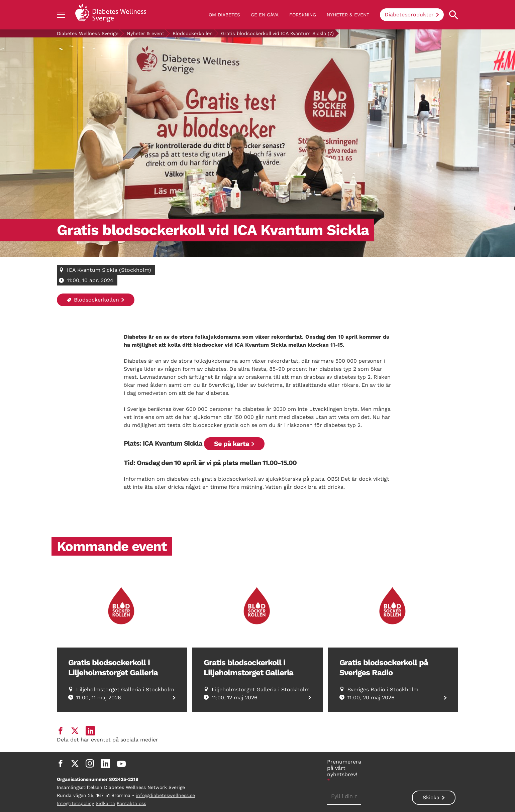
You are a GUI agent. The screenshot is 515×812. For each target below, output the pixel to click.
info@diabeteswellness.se (165, 795)
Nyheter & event (348, 15)
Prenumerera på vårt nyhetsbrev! (344, 771)
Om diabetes (224, 15)
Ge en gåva (265, 15)
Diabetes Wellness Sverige (88, 33)
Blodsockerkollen (193, 33)
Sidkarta (105, 803)
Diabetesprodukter (409, 15)
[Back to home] (111, 15)
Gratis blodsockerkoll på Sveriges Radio (384, 668)
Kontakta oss (131, 803)
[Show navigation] (61, 15)
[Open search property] (454, 15)
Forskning (303, 15)
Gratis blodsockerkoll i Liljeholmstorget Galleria (113, 668)
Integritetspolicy (75, 803)
